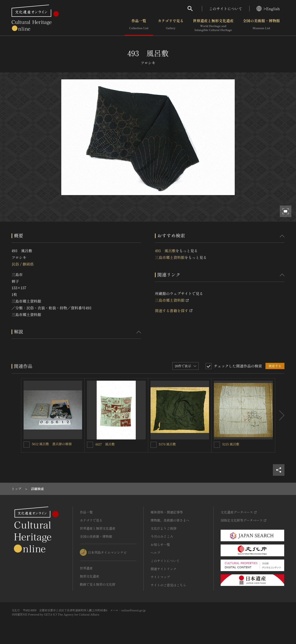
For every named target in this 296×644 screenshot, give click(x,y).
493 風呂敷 (165, 251)
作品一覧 (139, 25)
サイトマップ (160, 577)
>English (268, 9)
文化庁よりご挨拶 (163, 528)
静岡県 (28, 264)
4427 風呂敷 (105, 444)
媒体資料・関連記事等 (167, 512)
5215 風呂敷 (231, 444)
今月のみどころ (162, 536)
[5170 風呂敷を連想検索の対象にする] (154, 445)
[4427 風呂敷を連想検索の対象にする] (90, 445)
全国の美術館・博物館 (261, 25)
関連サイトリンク (163, 569)
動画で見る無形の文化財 (98, 584)
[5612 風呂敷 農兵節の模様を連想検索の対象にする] (27, 445)
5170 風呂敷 (167, 444)
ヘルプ (155, 553)
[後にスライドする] (280, 415)
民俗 (15, 264)
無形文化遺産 (89, 576)
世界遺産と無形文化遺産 (213, 25)
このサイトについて (226, 9)
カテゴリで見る (171, 25)
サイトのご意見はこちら (168, 585)
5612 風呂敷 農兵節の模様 (52, 444)
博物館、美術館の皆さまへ (170, 520)
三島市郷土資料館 (170, 257)
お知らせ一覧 (160, 544)
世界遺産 (86, 568)
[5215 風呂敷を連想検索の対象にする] (217, 445)
